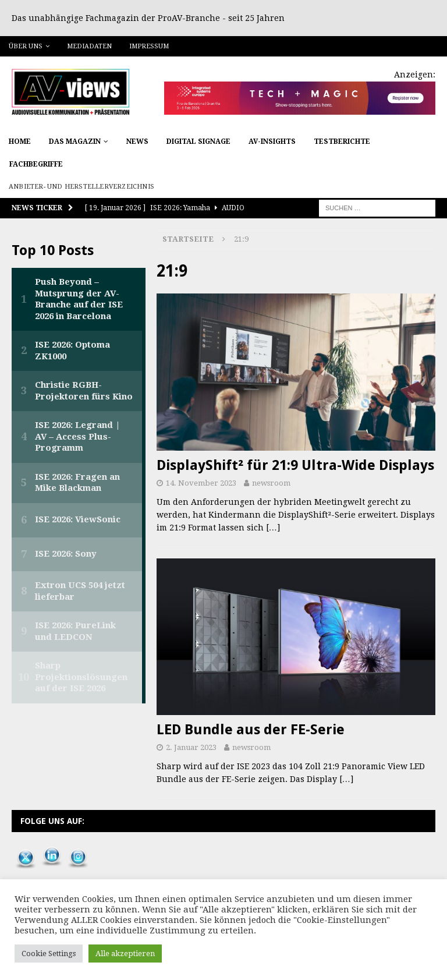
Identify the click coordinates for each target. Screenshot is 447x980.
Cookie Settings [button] (49, 954)
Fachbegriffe (36, 164)
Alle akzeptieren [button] (125, 954)
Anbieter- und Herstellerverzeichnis (81, 187)
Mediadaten (89, 46)
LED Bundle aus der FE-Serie (251, 730)
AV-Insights (272, 141)
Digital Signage (198, 141)
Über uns (26, 46)
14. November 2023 (201, 483)
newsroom (271, 483)
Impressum (149, 46)
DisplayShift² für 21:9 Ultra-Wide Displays (295, 465)
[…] (273, 528)
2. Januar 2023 (191, 747)
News (137, 141)
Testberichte (342, 141)
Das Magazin (75, 141)
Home (20, 141)
